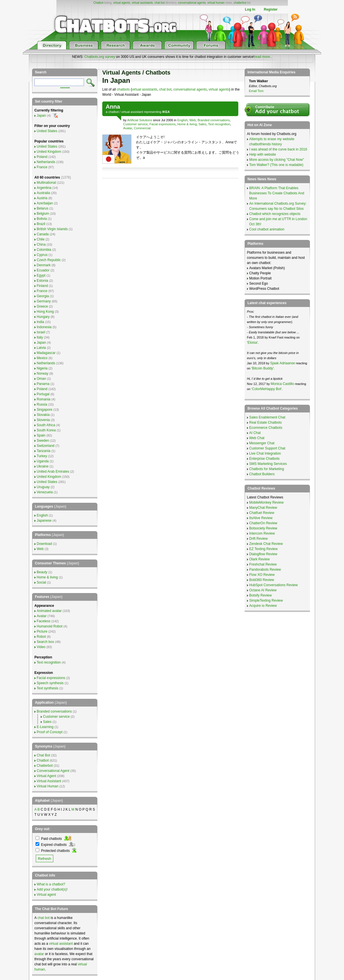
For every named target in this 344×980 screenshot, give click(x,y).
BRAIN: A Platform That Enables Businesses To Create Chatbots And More (277, 193)
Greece (42, 306)
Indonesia (44, 327)
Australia (43, 193)
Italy (40, 337)
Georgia (43, 296)
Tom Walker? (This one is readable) (276, 165)
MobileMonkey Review (266, 502)
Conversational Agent (53, 771)
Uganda (43, 461)
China (41, 244)
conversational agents (192, 3)
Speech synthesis (50, 683)
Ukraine (43, 466)
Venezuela (45, 492)
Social (41, 582)
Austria (42, 198)
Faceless (44, 621)
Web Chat (257, 438)
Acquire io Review (263, 606)
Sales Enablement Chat (267, 417)
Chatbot (98, 3)
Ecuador (43, 270)
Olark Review (259, 559)
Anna (113, 107)
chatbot (113, 112)
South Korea (46, 430)
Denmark (44, 265)
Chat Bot (43, 755)
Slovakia (43, 415)
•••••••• (65, 87)
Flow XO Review (262, 575)
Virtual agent (46, 895)
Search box (45, 642)
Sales (203, 124)
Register (271, 9)
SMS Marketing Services (268, 464)
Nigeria (42, 368)
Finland (42, 286)
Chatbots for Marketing (267, 469)
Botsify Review (261, 595)
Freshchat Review (263, 564)
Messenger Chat (262, 443)
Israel (41, 332)
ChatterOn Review (263, 523)
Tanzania (44, 451)
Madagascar (46, 353)
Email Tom (256, 91)
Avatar (128, 128)
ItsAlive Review (261, 518)
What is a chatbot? (51, 884)
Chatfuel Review (262, 513)
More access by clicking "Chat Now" (277, 160)
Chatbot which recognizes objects (275, 214)
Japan (41, 116)
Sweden (43, 441)
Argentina (44, 188)
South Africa (46, 425)
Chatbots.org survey (100, 57)
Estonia (42, 281)
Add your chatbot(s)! (52, 889)
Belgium (43, 214)
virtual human (216, 3)
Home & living (187, 124)
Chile (41, 239)
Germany (44, 301)
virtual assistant (132, 112)
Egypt (41, 275)
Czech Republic (49, 260)
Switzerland (46, 446)
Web (192, 120)
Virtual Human (48, 786)
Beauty (42, 572)
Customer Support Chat (267, 448)
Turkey (42, 456)
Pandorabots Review (265, 570)
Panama (43, 384)
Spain (41, 435)
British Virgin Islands (52, 229)
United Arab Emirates (53, 472)
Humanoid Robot (50, 626)
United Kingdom (49, 152)
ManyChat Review (263, 508)
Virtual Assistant (49, 781)
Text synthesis (47, 688)
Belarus (43, 208)
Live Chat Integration (265, 453)
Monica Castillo (282, 384)
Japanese (44, 521)
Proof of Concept (50, 732)
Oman (41, 379)
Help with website (263, 154)
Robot (41, 637)
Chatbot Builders (262, 474)
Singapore (45, 410)
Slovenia (43, 420)
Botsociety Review (263, 528)
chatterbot (240, 3)
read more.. (263, 57)
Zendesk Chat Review (266, 544)
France (42, 167)
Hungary (43, 317)
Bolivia (42, 219)
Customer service (135, 124)
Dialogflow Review (263, 554)
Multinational (46, 183)
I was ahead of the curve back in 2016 (278, 149)
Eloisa (252, 343)
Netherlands (46, 162)
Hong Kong (45, 312)
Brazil (41, 224)
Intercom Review (262, 533)
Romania (44, 399)
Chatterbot (45, 766)
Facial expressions (163, 124)
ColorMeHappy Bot (267, 389)
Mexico (42, 358)
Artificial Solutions (140, 120)
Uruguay (43, 487)
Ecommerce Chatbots (266, 428)
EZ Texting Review (263, 549)
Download (44, 544)
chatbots (123, 89)
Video (41, 647)
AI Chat (255, 433)
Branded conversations (214, 120)
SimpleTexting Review (266, 600)
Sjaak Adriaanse (283, 363)
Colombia (44, 250)
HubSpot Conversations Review (273, 585)
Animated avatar (49, 611)
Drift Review (259, 539)
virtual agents (122, 3)
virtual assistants (142, 3)
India (40, 322)
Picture (42, 631)
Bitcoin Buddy (263, 368)
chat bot (160, 3)
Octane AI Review (263, 590)
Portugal (43, 394)
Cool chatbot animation (267, 229)
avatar (39, 954)
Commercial (142, 128)
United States (47, 131)
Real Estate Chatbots (265, 422)
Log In (250, 9)
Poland (42, 157)
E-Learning (45, 727)
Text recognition (219, 124)
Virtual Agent (46, 776)
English (182, 120)
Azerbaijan (45, 203)
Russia (42, 404)
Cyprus (42, 255)
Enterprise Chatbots (264, 459)
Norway (43, 373)
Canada (43, 234)
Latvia (41, 348)
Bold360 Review (262, 580)
